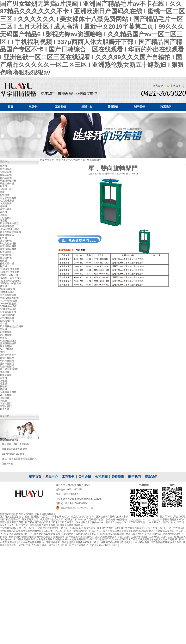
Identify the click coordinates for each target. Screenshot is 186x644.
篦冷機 (3, 212)
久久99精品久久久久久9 (160, 537)
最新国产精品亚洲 (110, 542)
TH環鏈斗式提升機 (10, 269)
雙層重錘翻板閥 (8, 343)
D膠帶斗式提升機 (9, 275)
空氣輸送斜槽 (7, 321)
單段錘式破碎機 (8, 181)
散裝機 (3, 329)
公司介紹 (85, 477)
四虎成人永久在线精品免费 (136, 542)
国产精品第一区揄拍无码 (79, 537)
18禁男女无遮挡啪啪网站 (29, 531)
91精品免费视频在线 (25, 539)
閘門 (78, 160)
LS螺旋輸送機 (7, 292)
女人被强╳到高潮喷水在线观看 (108, 534)
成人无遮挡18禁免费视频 (47, 534)
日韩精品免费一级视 (56, 542)
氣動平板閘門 (7, 358)
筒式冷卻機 (6, 209)
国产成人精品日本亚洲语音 (104, 545)
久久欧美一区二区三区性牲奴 (73, 545)
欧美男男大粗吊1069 (108, 528)
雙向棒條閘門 (7, 364)
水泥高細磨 (6, 204)
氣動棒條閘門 (7, 367)
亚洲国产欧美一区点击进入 (87, 531)
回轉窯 (3, 215)
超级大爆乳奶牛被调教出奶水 (84, 542)
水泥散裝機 (6, 332)
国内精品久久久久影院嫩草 (76, 534)
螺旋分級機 (6, 375)
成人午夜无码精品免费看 (116, 531)
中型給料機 (6, 255)
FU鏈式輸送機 (7, 315)
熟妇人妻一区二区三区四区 (58, 531)
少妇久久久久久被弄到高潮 (132, 537)
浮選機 (3, 384)
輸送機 (3, 286)
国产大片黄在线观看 (131, 528)
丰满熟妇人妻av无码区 (142, 531)
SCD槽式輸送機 (8, 309)
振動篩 (3, 386)
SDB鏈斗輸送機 (8, 306)
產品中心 (34, 107)
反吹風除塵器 (7, 235)
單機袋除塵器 (7, 226)
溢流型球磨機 (7, 201)
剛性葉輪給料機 (8, 244)
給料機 (3, 238)
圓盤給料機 (6, 241)
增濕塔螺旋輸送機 (9, 298)
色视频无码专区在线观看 (83, 528)
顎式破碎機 (6, 169)
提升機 (3, 266)
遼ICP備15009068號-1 (77, 503)
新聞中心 (87, 107)
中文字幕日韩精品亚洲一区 (19, 534)
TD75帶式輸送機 (9, 301)
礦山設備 (5, 372)
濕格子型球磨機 (8, 198)
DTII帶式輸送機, (8, 304)
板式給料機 (6, 252)
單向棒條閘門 (7, 361)
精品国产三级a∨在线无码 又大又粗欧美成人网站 (125, 539)
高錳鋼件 (5, 398)
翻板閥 (3, 338)
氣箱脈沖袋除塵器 (9, 223)
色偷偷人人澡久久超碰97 (165, 539)
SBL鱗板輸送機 (8, 312)
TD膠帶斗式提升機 (10, 272)
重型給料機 (6, 258)
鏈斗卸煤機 (6, 395)
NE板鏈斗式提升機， (11, 281)
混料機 (3, 324)
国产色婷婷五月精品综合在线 (166, 542)
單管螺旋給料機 (8, 246)
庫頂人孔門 (6, 404)
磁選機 (3, 378)
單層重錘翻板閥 (8, 341)
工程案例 (60, 107)
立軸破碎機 (6, 172)
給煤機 (3, 261)
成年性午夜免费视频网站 (31, 542)
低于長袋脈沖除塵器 (10, 232)
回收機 (3, 381)
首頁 (10, 107)
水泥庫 (3, 401)
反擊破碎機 (6, 175)
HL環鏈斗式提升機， (11, 278)
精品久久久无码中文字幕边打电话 (144, 534)
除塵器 (3, 221)
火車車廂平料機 (8, 392)
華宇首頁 (35, 477)
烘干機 (3, 186)
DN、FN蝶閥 (7, 349)
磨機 (2, 192)
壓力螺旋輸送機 (8, 295)
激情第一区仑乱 (60, 528)
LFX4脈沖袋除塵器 (10, 229)
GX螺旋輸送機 (7, 289)
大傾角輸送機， (8, 318)
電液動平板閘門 (8, 355)
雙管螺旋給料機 (8, 249)
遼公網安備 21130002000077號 (77, 508)
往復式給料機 (7, 264)
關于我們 (139, 107)
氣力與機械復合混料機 (12, 326)
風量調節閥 (6, 346)
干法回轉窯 (6, 218)
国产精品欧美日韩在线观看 (51, 537)
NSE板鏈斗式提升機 (11, 283)
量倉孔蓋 (5, 409)
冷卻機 (3, 206)
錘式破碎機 (6, 178)
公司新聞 (101, 477)
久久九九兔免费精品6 (105, 537)
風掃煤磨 (5, 195)
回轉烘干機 (6, 189)
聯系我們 (166, 107)
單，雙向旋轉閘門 (92, 160)
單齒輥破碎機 (7, 184)
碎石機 (3, 166)
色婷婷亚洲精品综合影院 (22, 537)
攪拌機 (3, 389)
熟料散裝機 (6, 335)
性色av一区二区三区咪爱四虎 (35, 528)
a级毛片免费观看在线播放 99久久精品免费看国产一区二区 (68, 539)
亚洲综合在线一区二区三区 (158, 528)
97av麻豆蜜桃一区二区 (44, 545)
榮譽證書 (113, 107)
